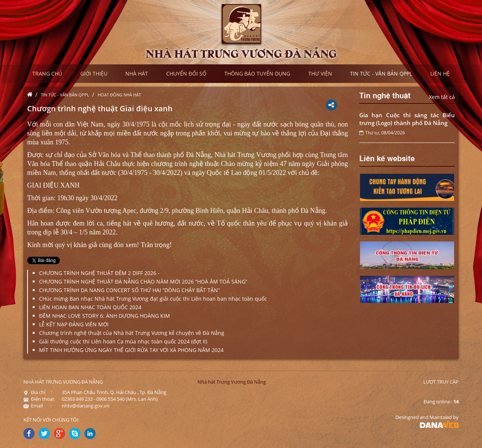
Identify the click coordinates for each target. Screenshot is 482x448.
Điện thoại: (39, 399)
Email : (38, 406)
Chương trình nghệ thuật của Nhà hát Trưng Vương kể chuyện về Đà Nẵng (132, 333)
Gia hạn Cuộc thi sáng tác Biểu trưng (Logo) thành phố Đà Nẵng (407, 119)
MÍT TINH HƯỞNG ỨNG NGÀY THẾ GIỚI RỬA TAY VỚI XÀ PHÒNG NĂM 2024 (131, 350)
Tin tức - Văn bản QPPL (65, 95)
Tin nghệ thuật (385, 95)
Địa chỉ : (38, 392)
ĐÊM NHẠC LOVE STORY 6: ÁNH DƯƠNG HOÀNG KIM (105, 316)
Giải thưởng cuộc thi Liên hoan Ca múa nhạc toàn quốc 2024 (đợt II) (123, 341)
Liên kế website (387, 158)
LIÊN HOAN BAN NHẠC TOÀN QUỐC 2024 (90, 307)
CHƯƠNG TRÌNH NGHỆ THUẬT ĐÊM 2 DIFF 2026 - (99, 273)
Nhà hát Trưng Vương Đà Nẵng (232, 382)
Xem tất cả (442, 97)
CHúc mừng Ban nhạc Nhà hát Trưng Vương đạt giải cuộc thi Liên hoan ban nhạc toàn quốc (153, 299)
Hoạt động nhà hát (119, 95)
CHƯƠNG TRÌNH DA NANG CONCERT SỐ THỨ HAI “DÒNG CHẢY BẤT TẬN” (129, 290)
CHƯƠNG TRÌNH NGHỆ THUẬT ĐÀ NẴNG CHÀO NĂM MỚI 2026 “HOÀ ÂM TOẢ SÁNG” (143, 281)
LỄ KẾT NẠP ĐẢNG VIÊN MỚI (74, 324)
